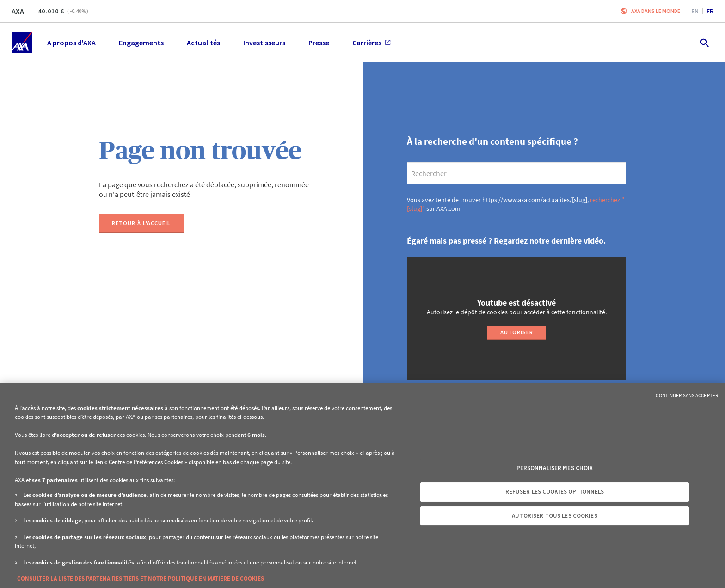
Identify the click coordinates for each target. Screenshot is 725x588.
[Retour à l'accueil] (141, 224)
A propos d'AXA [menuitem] (71, 43)
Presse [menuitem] (319, 43)
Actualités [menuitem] (203, 43)
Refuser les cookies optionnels (555, 492)
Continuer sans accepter (687, 395)
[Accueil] (22, 42)
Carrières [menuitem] (372, 43)
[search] (516, 173)
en (695, 11)
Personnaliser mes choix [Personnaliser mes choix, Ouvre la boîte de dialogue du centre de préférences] (555, 468)
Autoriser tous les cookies (554, 516)
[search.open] (704, 42)
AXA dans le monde (656, 11)
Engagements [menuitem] (141, 43)
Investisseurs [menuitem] (264, 43)
